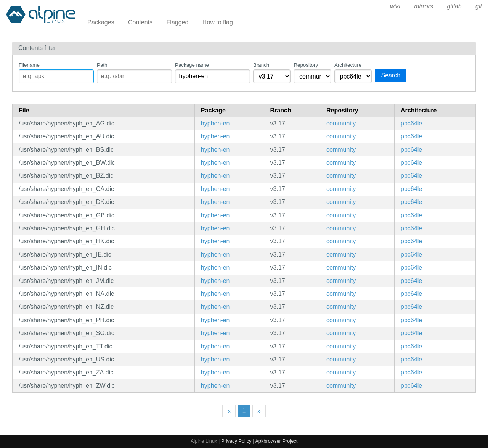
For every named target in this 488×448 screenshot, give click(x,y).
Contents (140, 22)
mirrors (424, 6)
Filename (29, 65)
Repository (306, 65)
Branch (261, 65)
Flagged (178, 22)
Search (391, 75)
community (341, 123)
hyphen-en (215, 123)
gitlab (454, 6)
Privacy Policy (236, 441)
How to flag (218, 22)
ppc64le (411, 123)
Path (102, 65)
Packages (101, 22)
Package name (192, 65)
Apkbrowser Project (276, 441)
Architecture (348, 65)
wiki (395, 6)
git (479, 6)
